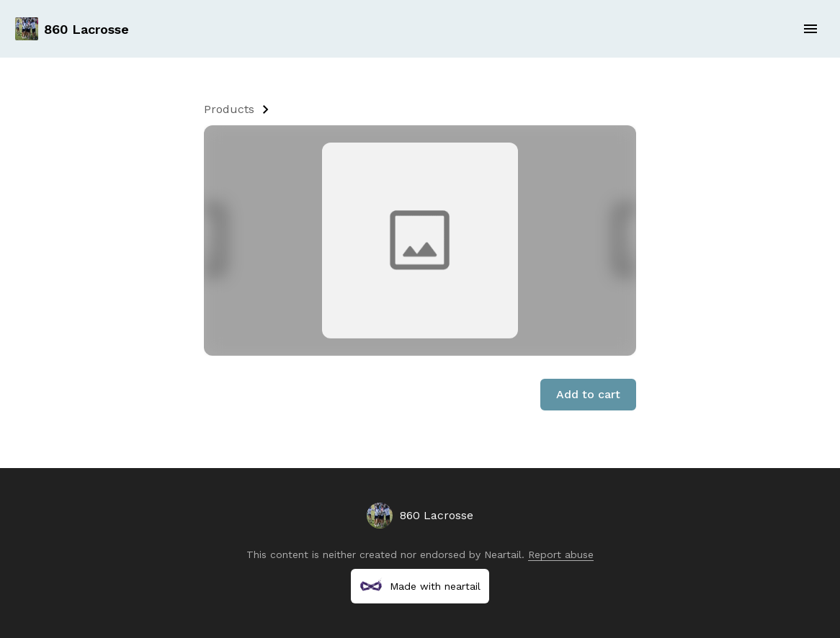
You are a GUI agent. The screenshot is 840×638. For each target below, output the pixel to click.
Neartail (503, 554)
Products (229, 109)
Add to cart (588, 394)
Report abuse (561, 554)
